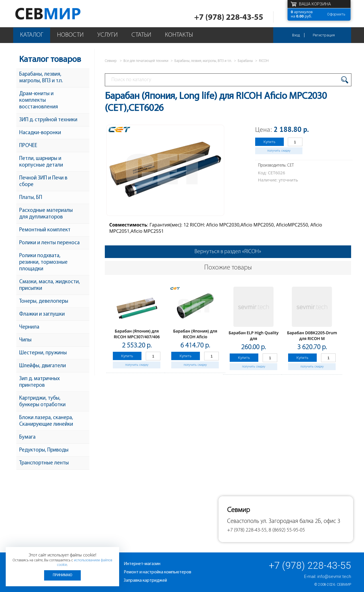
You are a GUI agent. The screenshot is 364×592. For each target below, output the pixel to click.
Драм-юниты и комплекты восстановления (39, 100)
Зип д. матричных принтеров (40, 382)
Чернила (29, 327)
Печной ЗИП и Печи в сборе (43, 181)
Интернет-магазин (142, 564)
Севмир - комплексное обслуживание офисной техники (59, 14)
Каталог (32, 35)
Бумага (27, 437)
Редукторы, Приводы (44, 450)
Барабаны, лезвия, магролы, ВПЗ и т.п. (41, 78)
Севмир (344, 585)
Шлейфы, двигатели (43, 366)
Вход (296, 35)
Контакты (179, 35)
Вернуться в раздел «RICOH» (228, 252)
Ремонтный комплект (45, 230)
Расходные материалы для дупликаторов (46, 214)
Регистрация (324, 35)
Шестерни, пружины (43, 353)
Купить (269, 142)
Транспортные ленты (44, 463)
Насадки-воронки (40, 133)
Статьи (141, 35)
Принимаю (62, 575)
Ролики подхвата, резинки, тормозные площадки (43, 262)
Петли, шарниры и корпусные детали (41, 162)
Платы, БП (31, 198)
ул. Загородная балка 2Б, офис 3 (300, 521)
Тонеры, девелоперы (44, 301)
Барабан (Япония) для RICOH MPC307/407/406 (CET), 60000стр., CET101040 (137, 340)
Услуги (108, 35)
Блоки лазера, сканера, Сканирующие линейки (46, 421)
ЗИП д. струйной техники (48, 120)
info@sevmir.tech (334, 577)
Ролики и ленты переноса (49, 243)
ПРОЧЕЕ (28, 146)
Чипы (25, 340)
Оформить (336, 14)
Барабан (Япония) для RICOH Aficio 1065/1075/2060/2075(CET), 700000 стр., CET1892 (195, 340)
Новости (70, 35)
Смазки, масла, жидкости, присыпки (50, 285)
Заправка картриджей (145, 581)
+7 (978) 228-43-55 (229, 18)
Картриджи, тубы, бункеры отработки (42, 402)
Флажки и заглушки (42, 314)
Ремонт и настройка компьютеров (158, 572)
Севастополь (243, 521)
